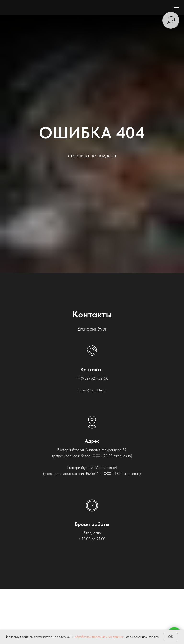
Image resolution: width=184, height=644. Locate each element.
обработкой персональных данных (99, 637)
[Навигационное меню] (177, 8)
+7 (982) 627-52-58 (92, 378)
